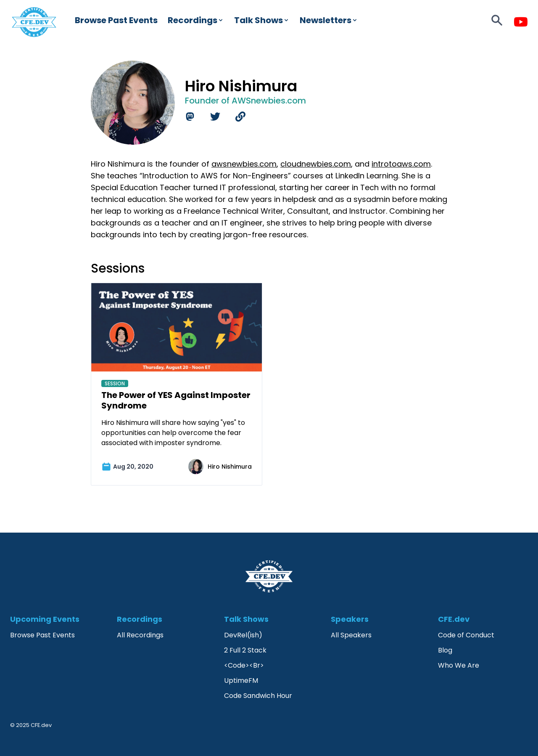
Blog (445, 650)
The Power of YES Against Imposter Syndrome (176, 400)
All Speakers (351, 635)
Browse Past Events (116, 20)
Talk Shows (262, 20)
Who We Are (459, 665)
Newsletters (329, 20)
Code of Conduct (466, 635)
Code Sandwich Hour (258, 696)
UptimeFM (241, 680)
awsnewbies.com (244, 164)
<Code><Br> (244, 665)
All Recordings (140, 635)
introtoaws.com (401, 164)
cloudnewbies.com (316, 164)
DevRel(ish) (243, 635)
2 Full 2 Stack (245, 650)
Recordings (196, 20)
